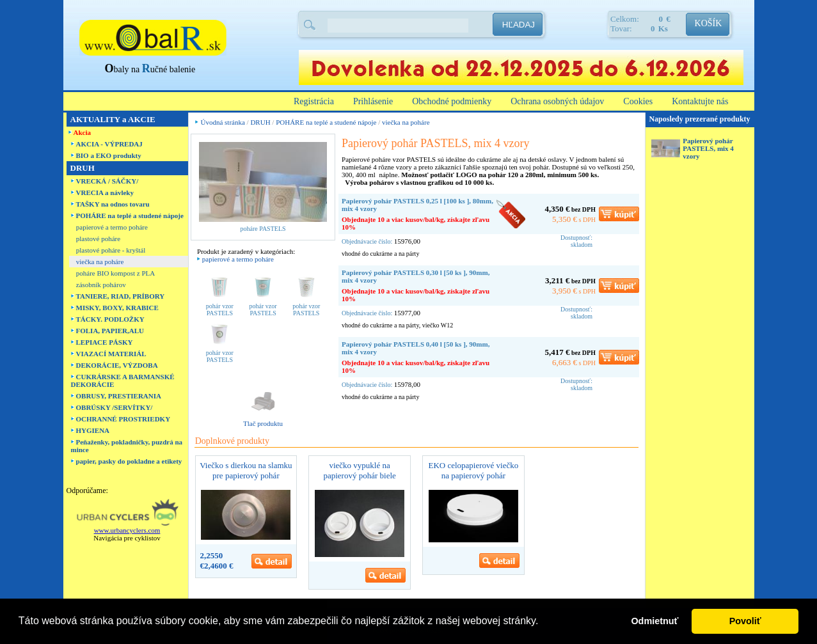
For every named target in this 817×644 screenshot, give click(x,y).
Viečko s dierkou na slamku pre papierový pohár (246, 470)
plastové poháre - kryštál (111, 250)
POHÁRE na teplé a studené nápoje (130, 216)
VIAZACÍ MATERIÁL (111, 354)
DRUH (260, 122)
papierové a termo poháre (112, 227)
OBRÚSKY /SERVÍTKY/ (115, 407)
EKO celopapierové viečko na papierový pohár (473, 470)
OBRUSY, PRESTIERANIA (119, 396)
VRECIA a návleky (105, 192)
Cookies (638, 101)
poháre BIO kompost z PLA (115, 273)
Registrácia (314, 101)
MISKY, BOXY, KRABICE (117, 308)
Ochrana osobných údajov (557, 101)
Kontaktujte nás (700, 101)
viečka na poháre (100, 262)
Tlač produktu (263, 423)
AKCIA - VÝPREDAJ (109, 144)
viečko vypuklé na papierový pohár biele (359, 470)
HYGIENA (93, 430)
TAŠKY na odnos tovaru (113, 204)
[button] (543, 622)
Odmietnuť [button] (654, 621)
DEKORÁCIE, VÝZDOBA (117, 365)
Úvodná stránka (223, 122)
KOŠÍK (709, 23)
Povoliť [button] (745, 621)
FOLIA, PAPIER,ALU (110, 331)
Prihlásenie (373, 101)
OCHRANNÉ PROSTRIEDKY (123, 419)
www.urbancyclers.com (127, 530)
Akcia (83, 132)
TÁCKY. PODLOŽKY (110, 319)
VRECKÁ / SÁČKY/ (107, 181)
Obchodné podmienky (452, 101)
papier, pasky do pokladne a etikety (129, 461)
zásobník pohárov (101, 285)
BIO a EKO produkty (109, 155)
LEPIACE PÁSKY (105, 342)
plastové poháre (98, 239)
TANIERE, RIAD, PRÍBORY (121, 296)
